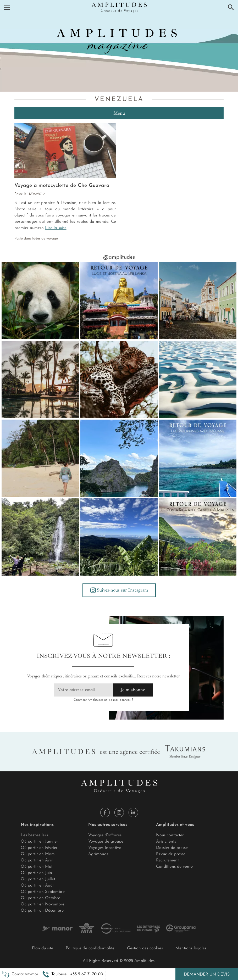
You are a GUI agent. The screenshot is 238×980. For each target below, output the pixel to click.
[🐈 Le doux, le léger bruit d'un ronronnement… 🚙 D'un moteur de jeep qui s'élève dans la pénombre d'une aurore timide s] (119, 379)
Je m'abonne (133, 690)
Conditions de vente (174, 867)
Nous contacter (170, 835)
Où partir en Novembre (43, 904)
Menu (119, 113)
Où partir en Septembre (43, 892)
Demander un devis (207, 975)
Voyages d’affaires (105, 835)
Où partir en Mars (38, 854)
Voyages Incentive (105, 848)
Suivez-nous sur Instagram (119, 590)
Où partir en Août (37, 886)
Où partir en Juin (36, 873)
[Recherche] (231, 7)
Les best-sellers (34, 835)
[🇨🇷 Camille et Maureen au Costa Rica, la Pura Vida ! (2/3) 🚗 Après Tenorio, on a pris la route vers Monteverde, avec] (119, 537)
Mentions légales (191, 948)
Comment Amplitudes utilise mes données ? (103, 700)
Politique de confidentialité (90, 948)
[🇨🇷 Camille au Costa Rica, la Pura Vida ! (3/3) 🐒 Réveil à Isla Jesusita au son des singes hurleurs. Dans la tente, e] (40, 537)
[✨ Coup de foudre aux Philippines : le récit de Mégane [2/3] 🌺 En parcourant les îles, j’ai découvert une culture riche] (119, 458)
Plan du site (43, 948)
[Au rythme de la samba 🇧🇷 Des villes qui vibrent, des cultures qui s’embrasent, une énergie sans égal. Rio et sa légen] (198, 301)
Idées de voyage (45, 239)
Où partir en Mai (37, 867)
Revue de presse (171, 854)
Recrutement (167, 860)
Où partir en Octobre (40, 898)
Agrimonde (98, 854)
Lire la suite (56, 228)
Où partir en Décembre (42, 911)
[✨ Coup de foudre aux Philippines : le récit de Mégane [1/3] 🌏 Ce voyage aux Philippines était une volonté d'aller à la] (198, 458)
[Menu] (7, 7)
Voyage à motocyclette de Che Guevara (62, 186)
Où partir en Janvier (39, 842)
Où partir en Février (39, 848)
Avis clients (166, 842)
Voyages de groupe (106, 842)
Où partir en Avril (37, 860)
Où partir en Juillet (38, 879)
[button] (73, 974)
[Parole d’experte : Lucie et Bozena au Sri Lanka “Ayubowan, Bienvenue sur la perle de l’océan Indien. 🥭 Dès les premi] (119, 301)
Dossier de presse (172, 848)
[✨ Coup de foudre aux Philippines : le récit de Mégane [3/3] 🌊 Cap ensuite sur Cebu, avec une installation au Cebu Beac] (40, 458)
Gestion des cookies (145, 948)
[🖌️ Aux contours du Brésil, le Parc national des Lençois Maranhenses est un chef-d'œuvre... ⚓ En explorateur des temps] (198, 379)
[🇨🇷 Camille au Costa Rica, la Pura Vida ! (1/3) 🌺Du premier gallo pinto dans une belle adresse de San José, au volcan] (198, 537)
